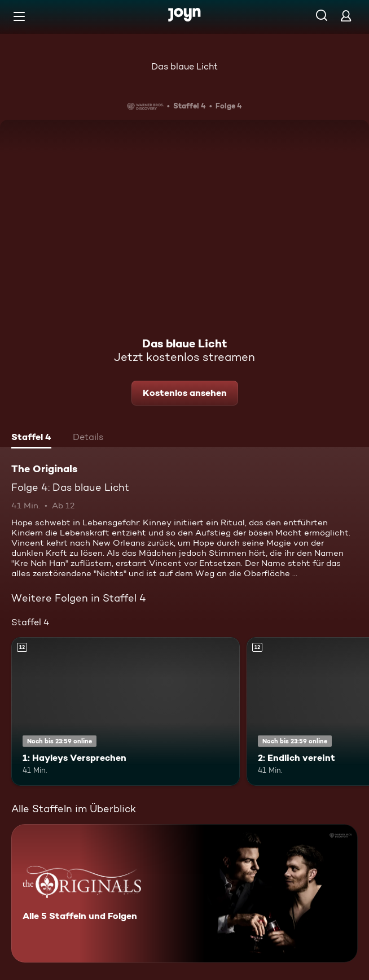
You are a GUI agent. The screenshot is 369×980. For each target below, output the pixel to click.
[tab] (31, 438)
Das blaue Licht (184, 66)
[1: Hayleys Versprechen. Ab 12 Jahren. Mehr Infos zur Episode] (126, 711)
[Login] (346, 16)
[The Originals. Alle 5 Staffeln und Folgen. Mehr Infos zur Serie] (184, 893)
